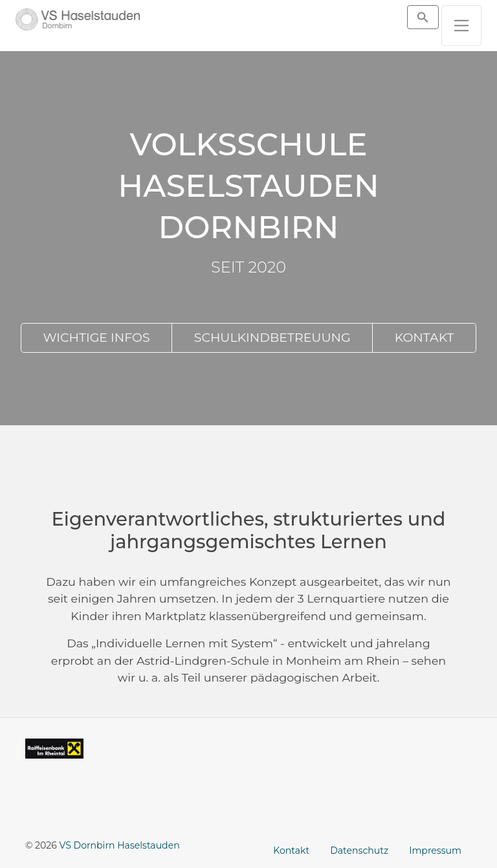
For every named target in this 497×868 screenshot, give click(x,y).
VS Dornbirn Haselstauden (120, 845)
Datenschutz (359, 851)
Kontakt (291, 851)
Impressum (435, 851)
